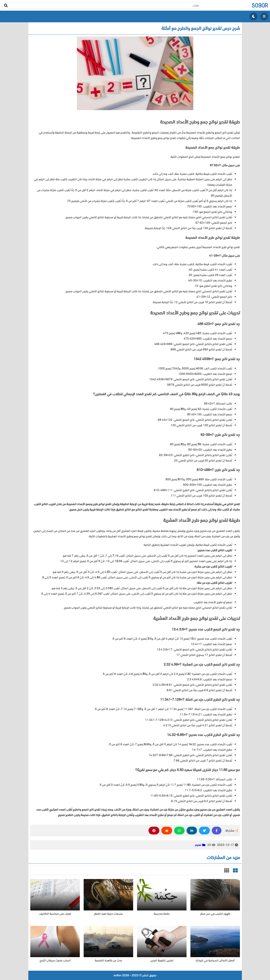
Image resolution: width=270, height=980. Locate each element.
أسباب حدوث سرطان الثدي (55, 961)
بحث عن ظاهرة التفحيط (108, 961)
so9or (260, 5)
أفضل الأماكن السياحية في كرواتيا (215, 961)
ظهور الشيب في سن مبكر (215, 914)
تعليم (198, 845)
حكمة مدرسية (162, 914)
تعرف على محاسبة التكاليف (55, 914)
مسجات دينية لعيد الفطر (108, 914)
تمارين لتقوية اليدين (162, 961)
